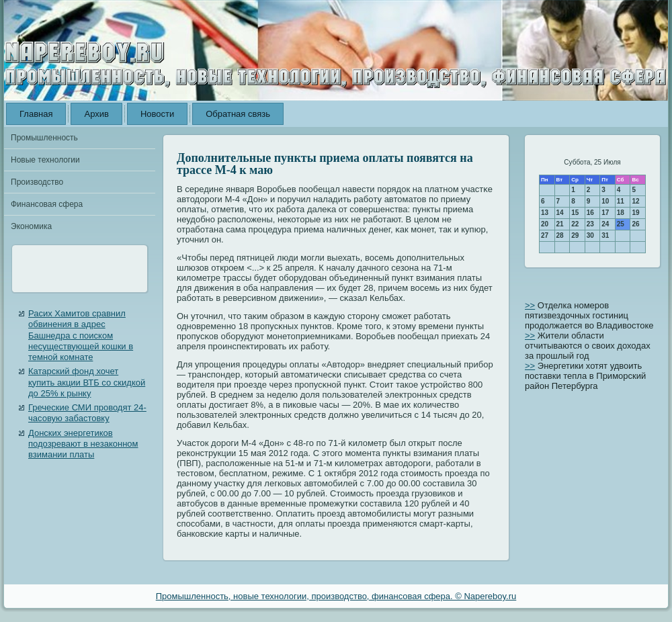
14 (560, 213)
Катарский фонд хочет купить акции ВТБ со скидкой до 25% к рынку (87, 382)
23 (590, 224)
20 (545, 224)
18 (621, 213)
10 (605, 201)
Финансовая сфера (47, 204)
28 (560, 235)
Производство (37, 182)
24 (605, 224)
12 (635, 201)
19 (635, 213)
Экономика (31, 226)
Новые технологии (45, 160)
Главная (36, 114)
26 (635, 224)
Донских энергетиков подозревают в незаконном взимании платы (83, 444)
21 (560, 224)
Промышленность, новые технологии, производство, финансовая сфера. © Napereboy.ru (336, 596)
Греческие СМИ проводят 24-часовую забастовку (87, 413)
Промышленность (44, 138)
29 (575, 235)
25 (621, 224)
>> (530, 305)
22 (575, 224)
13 (545, 213)
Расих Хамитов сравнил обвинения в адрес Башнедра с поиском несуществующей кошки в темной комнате (81, 335)
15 (575, 213)
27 (545, 235)
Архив (96, 114)
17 (605, 213)
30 (590, 235)
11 (621, 201)
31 (605, 235)
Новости (157, 114)
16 (590, 213)
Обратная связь (238, 114)
